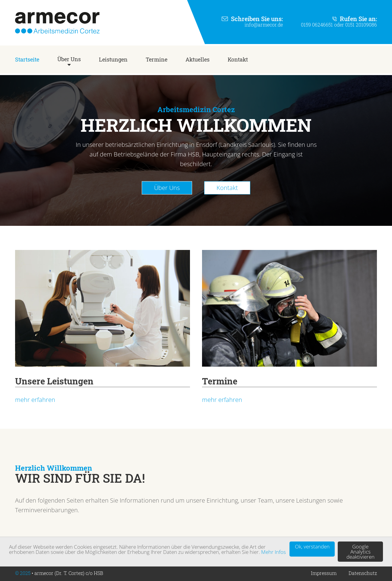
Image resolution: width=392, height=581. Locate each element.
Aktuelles (198, 59)
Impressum (324, 573)
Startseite (27, 59)
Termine (156, 59)
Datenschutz (363, 573)
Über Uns (69, 59)
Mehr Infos (273, 552)
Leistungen (113, 59)
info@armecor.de (264, 25)
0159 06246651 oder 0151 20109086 (339, 25)
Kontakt (238, 59)
